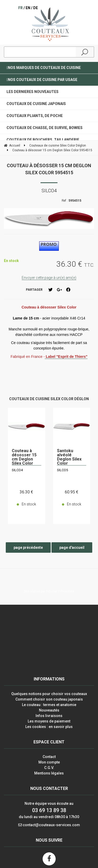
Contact (49, 757)
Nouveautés (49, 710)
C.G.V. (49, 768)
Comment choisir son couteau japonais (49, 699)
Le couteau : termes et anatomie (49, 705)
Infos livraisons (49, 716)
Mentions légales (49, 773)
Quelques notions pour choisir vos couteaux (49, 694)
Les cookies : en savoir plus (49, 727)
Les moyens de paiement (49, 721)
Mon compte (49, 762)
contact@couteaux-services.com (51, 825)
